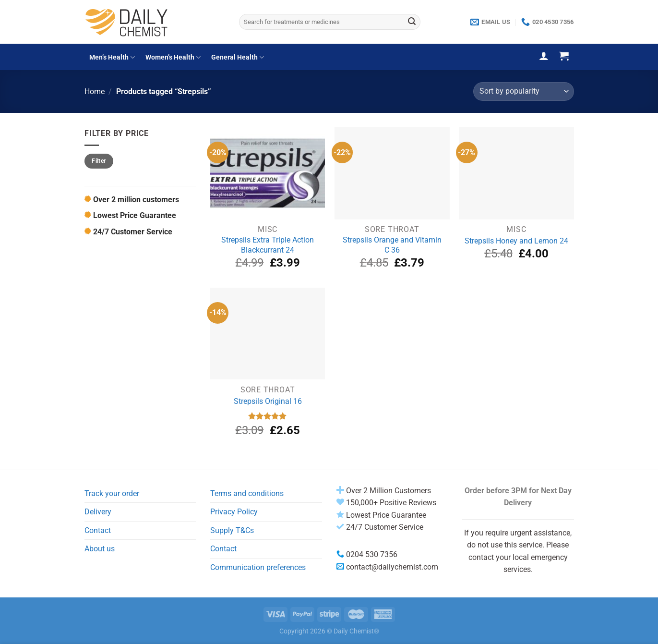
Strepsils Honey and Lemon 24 (516, 241)
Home (95, 91)
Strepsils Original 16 (268, 401)
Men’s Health (112, 57)
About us (100, 549)
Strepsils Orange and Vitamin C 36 (392, 245)
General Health (238, 57)
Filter (99, 161)
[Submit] (412, 22)
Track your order (112, 493)
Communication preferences (258, 567)
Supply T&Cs (232, 530)
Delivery (98, 512)
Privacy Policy (234, 512)
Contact (98, 530)
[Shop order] (523, 91)
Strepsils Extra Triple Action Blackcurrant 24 (268, 245)
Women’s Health (173, 57)
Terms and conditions (247, 493)
